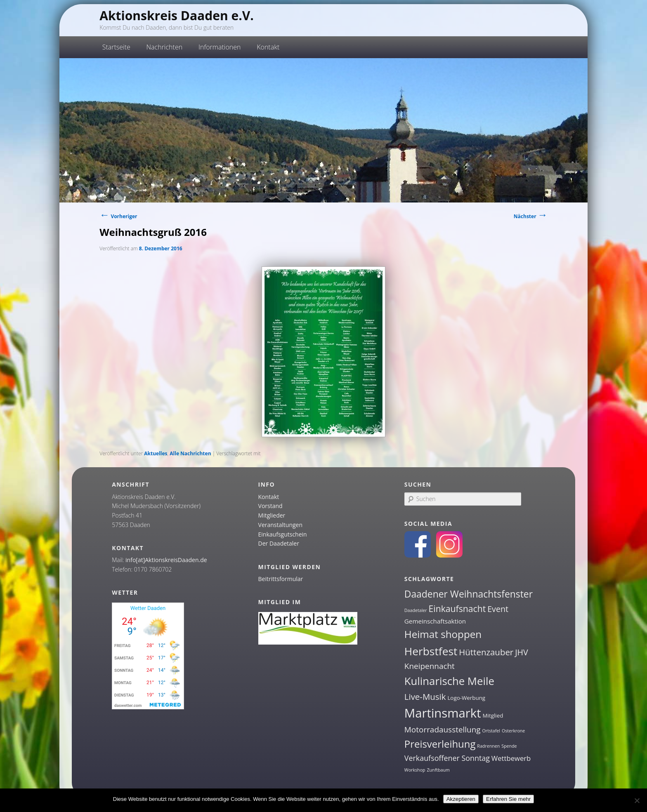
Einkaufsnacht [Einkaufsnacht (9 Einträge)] (457, 608)
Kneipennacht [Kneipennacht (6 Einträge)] (430, 666)
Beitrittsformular (281, 579)
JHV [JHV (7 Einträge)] (522, 652)
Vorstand (270, 506)
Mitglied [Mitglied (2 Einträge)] (493, 716)
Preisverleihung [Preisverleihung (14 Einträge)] (440, 744)
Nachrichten (165, 47)
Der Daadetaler (279, 543)
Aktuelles (156, 453)
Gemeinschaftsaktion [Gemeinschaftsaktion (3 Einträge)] (435, 621)
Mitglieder (272, 515)
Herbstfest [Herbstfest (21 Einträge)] (431, 651)
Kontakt (268, 47)
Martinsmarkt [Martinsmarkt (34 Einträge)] (443, 713)
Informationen (220, 47)
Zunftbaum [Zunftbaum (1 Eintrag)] (438, 770)
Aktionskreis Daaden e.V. (177, 15)
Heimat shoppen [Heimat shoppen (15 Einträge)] (443, 634)
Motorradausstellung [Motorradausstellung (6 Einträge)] (443, 730)
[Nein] (637, 800)
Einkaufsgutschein (283, 534)
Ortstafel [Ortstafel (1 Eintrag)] (491, 731)
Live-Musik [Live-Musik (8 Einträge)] (425, 697)
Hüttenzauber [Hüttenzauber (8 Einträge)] (486, 652)
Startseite (116, 47)
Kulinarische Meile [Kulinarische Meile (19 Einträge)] (449, 681)
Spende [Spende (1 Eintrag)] (509, 746)
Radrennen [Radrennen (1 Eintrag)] (488, 746)
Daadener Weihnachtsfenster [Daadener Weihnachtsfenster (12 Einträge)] (469, 594)
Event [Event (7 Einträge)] (498, 609)
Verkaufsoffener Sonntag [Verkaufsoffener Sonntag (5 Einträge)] (447, 758)
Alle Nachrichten (190, 453)
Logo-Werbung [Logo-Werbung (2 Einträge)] (466, 698)
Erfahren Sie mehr (508, 799)
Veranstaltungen (280, 525)
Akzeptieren (461, 799)
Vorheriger (118, 216)
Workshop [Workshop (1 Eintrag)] (415, 770)
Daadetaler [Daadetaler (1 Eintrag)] (416, 610)
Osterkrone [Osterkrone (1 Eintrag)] (513, 731)
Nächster (531, 216)
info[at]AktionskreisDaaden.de (166, 560)
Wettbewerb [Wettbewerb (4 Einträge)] (511, 758)
